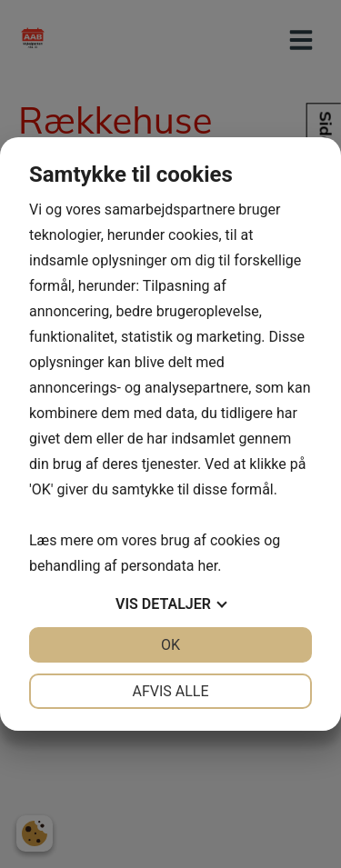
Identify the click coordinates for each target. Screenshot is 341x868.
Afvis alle (170, 691)
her (207, 566)
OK (170, 645)
